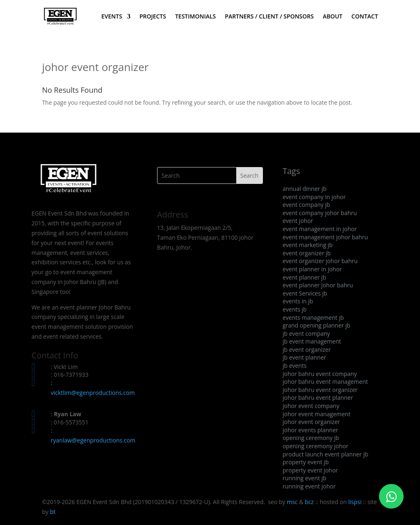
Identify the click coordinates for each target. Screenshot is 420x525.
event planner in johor (312, 269)
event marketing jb (308, 245)
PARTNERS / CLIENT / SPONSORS (269, 17)
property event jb (306, 462)
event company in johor (314, 197)
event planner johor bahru (318, 285)
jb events (295, 366)
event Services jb (305, 293)
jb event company (306, 334)
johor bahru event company (320, 374)
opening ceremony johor (315, 446)
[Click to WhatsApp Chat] (391, 496)
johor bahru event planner (318, 398)
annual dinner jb (305, 189)
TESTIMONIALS (195, 17)
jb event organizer (307, 350)
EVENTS (112, 17)
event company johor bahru (320, 213)
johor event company (311, 406)
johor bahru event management (325, 382)
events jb (295, 309)
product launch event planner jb (325, 454)
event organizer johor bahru (320, 261)
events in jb (298, 301)
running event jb (305, 478)
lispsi (355, 502)
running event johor (309, 486)
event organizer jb (307, 253)
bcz (309, 502)
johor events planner (310, 430)
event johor (298, 221)
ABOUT (333, 17)
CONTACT (365, 17)
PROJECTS (153, 17)
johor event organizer (311, 422)
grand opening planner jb (316, 325)
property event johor (310, 470)
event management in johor (320, 229)
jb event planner (304, 357)
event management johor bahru (325, 237)
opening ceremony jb (311, 438)
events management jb (313, 318)
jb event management (312, 341)
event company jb (306, 205)
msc (292, 502)
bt (53, 512)
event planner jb (304, 277)
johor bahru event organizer (320, 390)
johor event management (316, 414)
